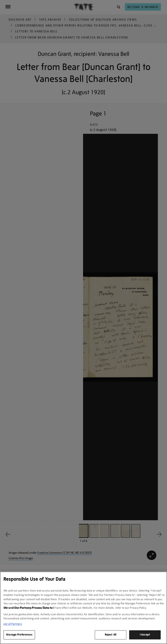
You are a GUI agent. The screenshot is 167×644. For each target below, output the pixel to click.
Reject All (111, 635)
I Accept (145, 635)
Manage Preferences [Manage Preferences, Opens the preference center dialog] (19, 635)
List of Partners (13, 624)
